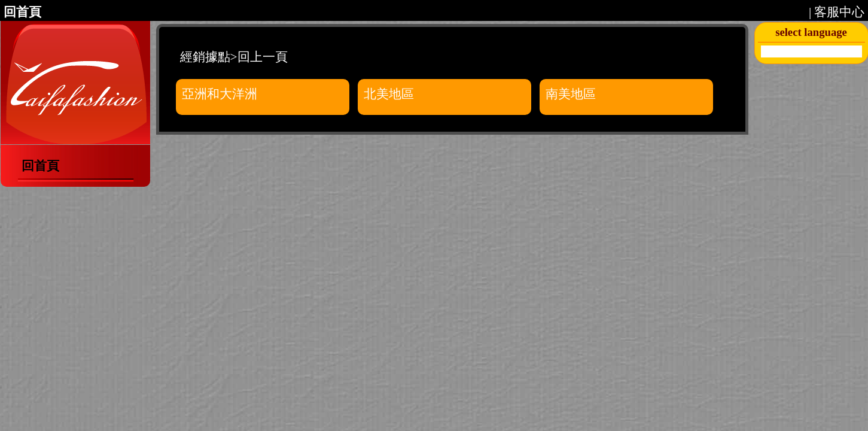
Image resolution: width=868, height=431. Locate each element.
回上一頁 (263, 57)
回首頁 (22, 12)
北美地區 (389, 94)
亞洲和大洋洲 (220, 94)
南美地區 (571, 94)
